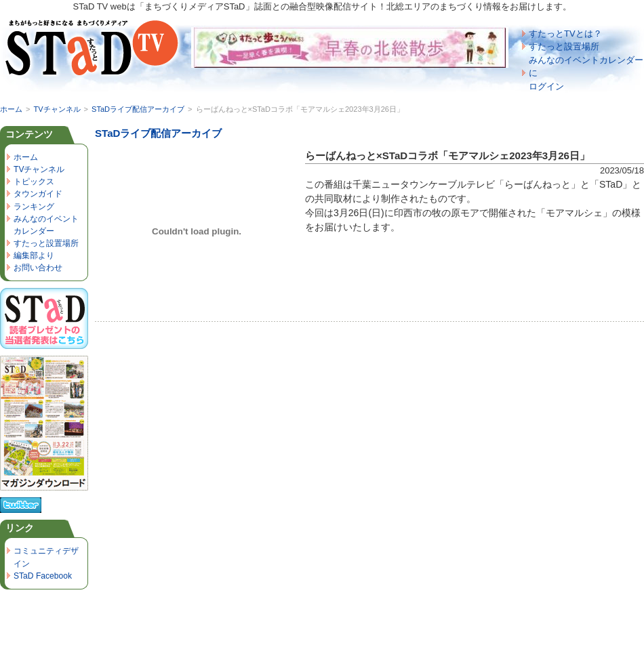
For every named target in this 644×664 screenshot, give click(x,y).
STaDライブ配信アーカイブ (138, 109)
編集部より (34, 255)
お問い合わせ (38, 268)
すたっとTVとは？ (565, 34)
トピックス (34, 182)
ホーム (11, 109)
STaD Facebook (43, 576)
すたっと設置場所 (564, 46)
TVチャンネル (57, 109)
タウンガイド (38, 194)
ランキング (34, 207)
